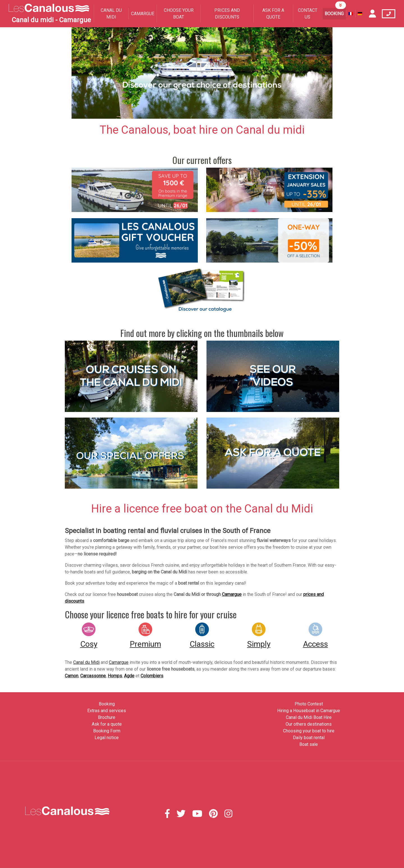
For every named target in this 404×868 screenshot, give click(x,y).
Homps (115, 676)
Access (315, 644)
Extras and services (107, 711)
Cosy (89, 644)
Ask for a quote (273, 14)
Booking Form (107, 731)
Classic (202, 644)
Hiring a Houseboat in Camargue (309, 711)
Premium (145, 644)
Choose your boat (179, 14)
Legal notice (107, 738)
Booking (334, 14)
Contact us (308, 14)
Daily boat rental (309, 738)
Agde (129, 676)
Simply (259, 644)
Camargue (143, 14)
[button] (91, 73)
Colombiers (152, 676)
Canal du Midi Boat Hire (309, 717)
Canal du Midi (111, 14)
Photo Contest (309, 704)
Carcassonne (93, 676)
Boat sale (309, 744)
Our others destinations (309, 724)
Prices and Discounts (227, 14)
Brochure (107, 717)
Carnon (72, 676)
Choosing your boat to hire (309, 731)
